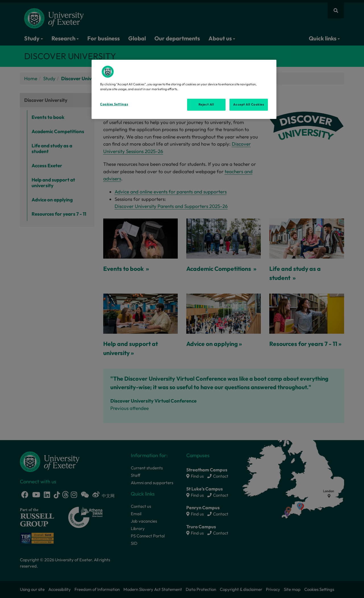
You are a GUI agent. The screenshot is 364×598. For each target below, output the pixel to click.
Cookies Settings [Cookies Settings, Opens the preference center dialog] (114, 104)
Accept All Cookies (249, 104)
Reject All (206, 104)
